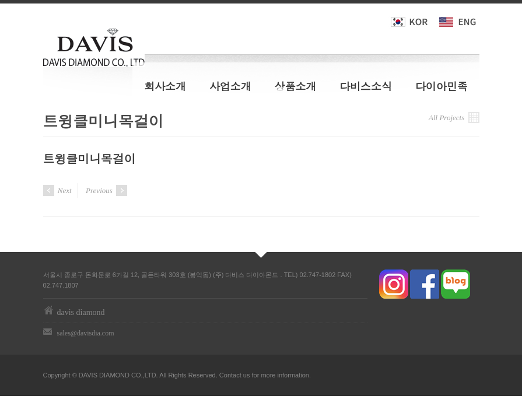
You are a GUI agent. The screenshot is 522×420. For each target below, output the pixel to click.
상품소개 (296, 86)
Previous (106, 190)
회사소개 (165, 86)
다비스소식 (366, 86)
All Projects (454, 118)
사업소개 (230, 86)
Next (57, 190)
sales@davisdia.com (86, 333)
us (247, 375)
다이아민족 (442, 86)
